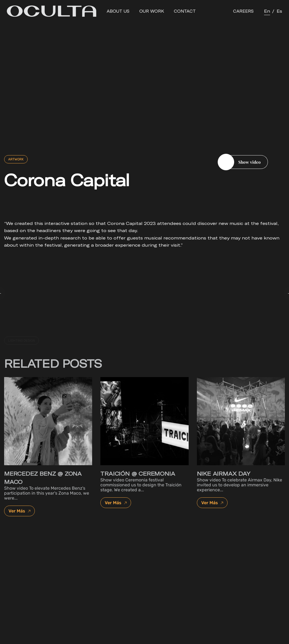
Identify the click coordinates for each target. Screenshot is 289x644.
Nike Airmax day (224, 474)
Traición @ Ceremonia (138, 474)
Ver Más (17, 511)
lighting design (22, 341)
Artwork (16, 159)
